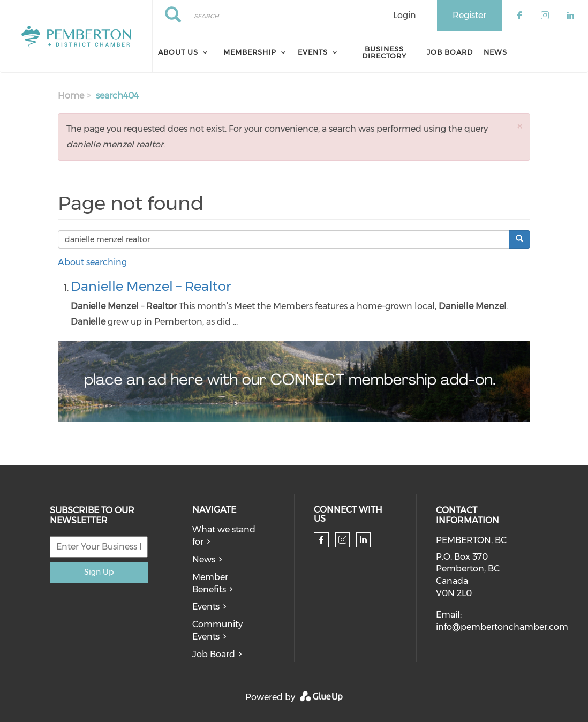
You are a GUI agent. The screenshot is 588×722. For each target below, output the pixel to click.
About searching (92, 262)
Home (71, 96)
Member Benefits (210, 583)
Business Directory (384, 52)
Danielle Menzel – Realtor (151, 286)
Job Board (450, 52)
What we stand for (224, 536)
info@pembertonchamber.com (502, 627)
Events (206, 607)
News (495, 52)
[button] (519, 126)
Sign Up (99, 572)
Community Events (217, 630)
